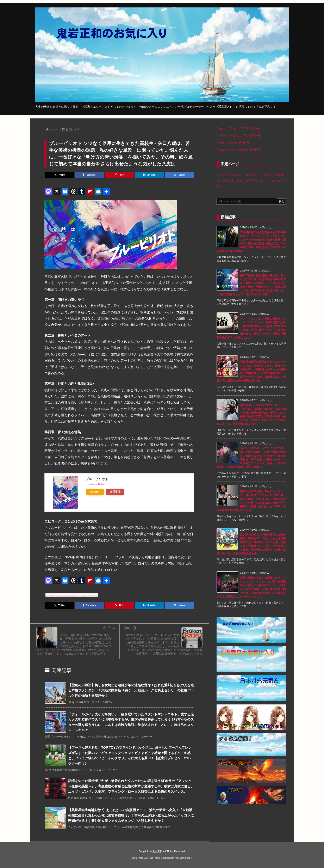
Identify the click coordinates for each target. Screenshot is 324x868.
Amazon (95, 492)
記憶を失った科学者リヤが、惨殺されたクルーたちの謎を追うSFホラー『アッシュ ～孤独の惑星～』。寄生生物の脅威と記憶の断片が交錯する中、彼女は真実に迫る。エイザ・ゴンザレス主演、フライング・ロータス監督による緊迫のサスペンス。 (131, 786)
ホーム (53, 129)
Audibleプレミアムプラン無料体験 (239, 135)
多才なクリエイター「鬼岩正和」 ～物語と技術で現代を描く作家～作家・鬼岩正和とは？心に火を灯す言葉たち (251, 181)
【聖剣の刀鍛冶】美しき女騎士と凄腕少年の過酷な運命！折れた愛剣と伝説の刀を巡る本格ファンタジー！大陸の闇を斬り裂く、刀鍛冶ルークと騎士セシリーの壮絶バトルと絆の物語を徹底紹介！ (131, 690)
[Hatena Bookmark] (179, 175)
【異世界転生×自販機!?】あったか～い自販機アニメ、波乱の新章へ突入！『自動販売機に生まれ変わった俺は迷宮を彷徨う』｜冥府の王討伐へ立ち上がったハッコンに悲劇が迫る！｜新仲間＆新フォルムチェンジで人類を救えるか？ (131, 815)
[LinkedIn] (149, 175)
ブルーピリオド (97, 479)
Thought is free (183, 858)
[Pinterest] (119, 175)
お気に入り (72, 129)
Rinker (101, 484)
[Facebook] (89, 175)
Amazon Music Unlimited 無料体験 (239, 149)
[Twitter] (59, 175)
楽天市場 (115, 492)
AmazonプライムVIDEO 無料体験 (238, 128)
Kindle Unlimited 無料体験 (233, 142)
